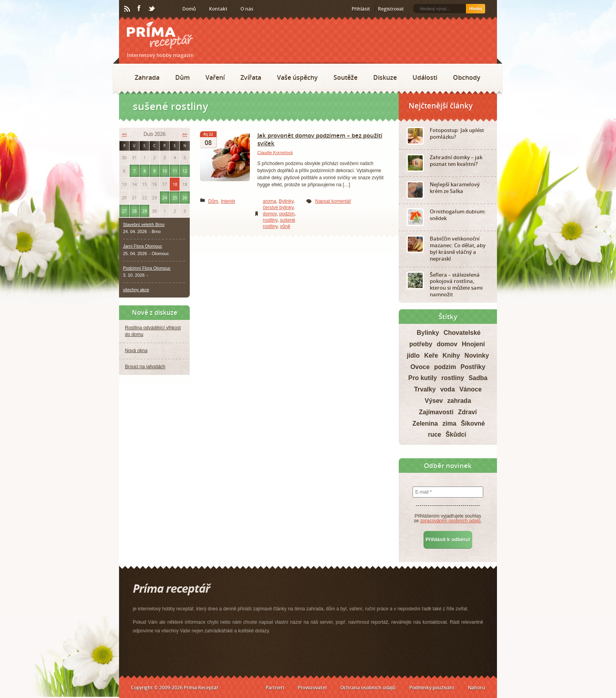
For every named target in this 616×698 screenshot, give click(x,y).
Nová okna (136, 351)
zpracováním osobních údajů (450, 521)
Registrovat (391, 9)
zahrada (459, 401)
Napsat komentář (333, 201)
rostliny (270, 220)
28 (134, 211)
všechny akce (136, 290)
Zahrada (147, 77)
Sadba (478, 378)
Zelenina (425, 423)
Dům (182, 77)
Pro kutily (423, 378)
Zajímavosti (436, 412)
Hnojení (474, 344)
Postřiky (473, 367)
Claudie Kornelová (275, 152)
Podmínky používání (432, 688)
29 (145, 211)
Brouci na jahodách (145, 367)
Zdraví (467, 412)
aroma (269, 201)
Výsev (434, 401)
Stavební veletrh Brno (144, 224)
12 (185, 171)
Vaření (215, 77)
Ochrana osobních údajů (368, 688)
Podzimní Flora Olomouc (147, 268)
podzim (287, 214)
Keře (431, 355)
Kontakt (218, 9)
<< (124, 134)
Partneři (275, 688)
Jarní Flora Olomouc (143, 246)
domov (270, 214)
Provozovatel (312, 688)
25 (175, 197)
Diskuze (385, 77)
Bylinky (286, 201)
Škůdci (456, 434)
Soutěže (346, 77)
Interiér (228, 201)
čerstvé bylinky (278, 208)
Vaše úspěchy (297, 77)
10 (165, 171)
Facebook (139, 9)
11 (175, 171)
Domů (189, 9)
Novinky (477, 355)
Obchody (467, 77)
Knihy (451, 355)
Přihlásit (361, 9)
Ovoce (420, 367)
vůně (285, 226)
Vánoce (470, 389)
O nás (247, 9)
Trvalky (425, 389)
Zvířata (251, 77)
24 (165, 197)
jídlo (413, 355)
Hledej (476, 9)
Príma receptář (160, 35)
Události (425, 77)
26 (185, 197)
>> (185, 134)
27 (124, 211)
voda (447, 389)
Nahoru (477, 688)
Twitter (152, 9)
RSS (128, 9)
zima (449, 423)
